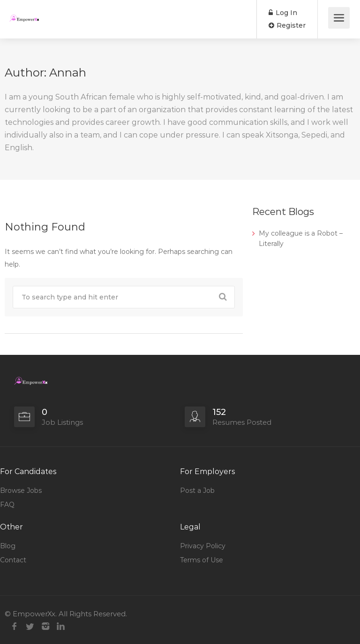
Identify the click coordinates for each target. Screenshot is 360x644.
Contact (13, 560)
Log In (283, 13)
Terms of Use (202, 560)
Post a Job (197, 491)
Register (287, 25)
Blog (8, 546)
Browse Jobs (21, 491)
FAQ (7, 505)
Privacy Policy (203, 546)
